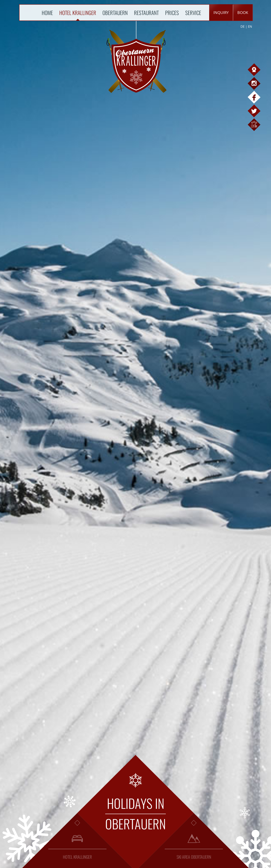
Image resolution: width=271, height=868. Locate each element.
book (243, 12)
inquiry (221, 12)
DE (243, 26)
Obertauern (115, 13)
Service (193, 13)
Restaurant (146, 13)
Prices (172, 13)
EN (250, 26)
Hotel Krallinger (78, 13)
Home (47, 13)
